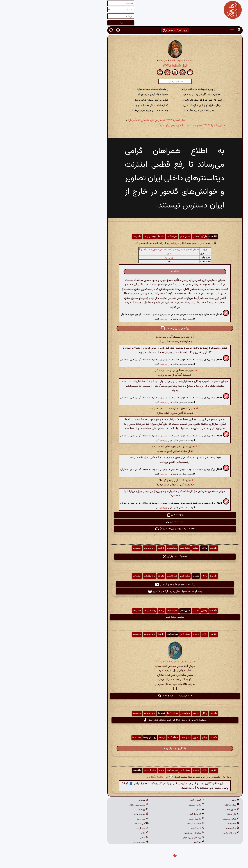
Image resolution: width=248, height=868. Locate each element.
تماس (93, 838)
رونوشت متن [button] (124, 515)
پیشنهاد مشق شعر (124, 617)
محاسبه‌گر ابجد (145, 824)
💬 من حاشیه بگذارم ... (108, 777)
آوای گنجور (147, 828)
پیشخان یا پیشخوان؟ (142, 838)
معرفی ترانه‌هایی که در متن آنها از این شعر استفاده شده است (124, 720)
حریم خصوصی (89, 842)
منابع (94, 833)
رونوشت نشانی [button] (124, 522)
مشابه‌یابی (182, 828)
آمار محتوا (91, 819)
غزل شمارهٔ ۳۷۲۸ (124, 66)
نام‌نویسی (132, 783)
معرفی (93, 800)
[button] (188, 30)
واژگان (153, 237)
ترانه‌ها (110, 237)
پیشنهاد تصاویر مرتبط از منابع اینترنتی (124, 584)
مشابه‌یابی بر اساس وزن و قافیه (124, 696)
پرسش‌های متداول (87, 805)
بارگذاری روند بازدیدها (124, 748)
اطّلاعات (162, 237)
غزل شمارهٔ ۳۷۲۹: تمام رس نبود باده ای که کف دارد (106, 120)
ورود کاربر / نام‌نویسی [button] (124, 30)
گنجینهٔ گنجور (145, 819)
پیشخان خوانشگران (143, 833)
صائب (138, 60)
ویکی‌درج (118, 258)
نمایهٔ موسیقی (180, 819)
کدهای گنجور (145, 800)
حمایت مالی (90, 814)
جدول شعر (181, 810)
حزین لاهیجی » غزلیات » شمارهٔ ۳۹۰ (124, 662)
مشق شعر (134, 237)
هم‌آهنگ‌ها (121, 237)
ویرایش (113, 319)
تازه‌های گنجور (180, 833)
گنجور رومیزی (145, 805)
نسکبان (148, 842)
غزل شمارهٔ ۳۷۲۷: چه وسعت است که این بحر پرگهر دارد (140, 126)
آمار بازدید (92, 828)
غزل (118, 254)
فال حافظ (182, 814)
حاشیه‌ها (86, 237)
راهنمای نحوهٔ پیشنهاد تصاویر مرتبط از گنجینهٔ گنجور (124, 591)
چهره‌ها (93, 810)
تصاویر (145, 237)
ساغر (149, 810)
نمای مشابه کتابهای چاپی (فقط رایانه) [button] (124, 529)
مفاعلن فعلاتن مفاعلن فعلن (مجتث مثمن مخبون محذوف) (120, 250)
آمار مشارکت (90, 824)
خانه (185, 800)
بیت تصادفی (181, 805)
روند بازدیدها (99, 237)
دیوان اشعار (126, 60)
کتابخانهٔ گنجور (145, 814)
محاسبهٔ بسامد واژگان (124, 557)
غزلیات (112, 60)
